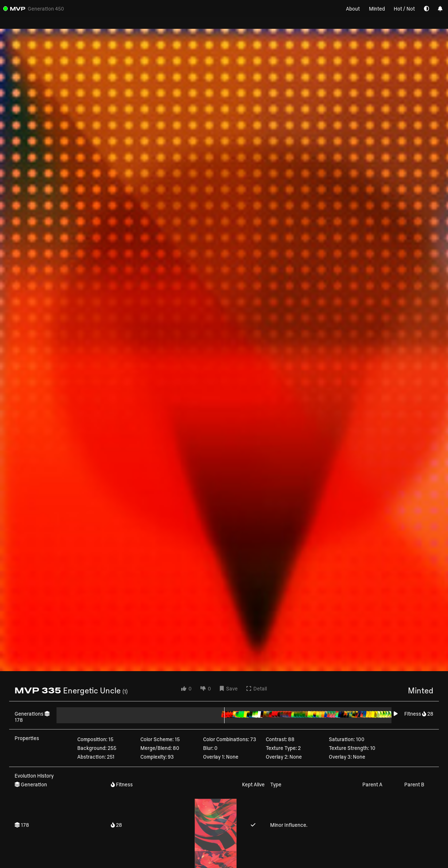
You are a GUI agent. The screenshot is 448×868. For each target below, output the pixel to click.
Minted (377, 9)
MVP (18, 9)
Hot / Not (404, 9)
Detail (256, 688)
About (353, 9)
